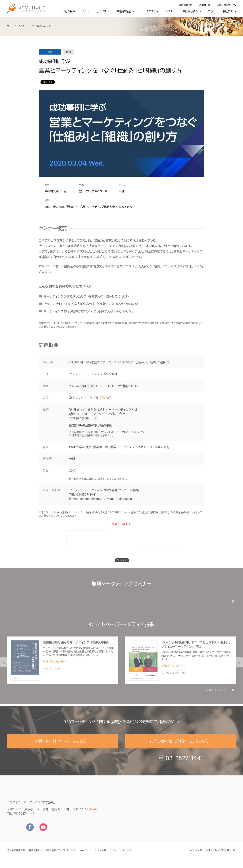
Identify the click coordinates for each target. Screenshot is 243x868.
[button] (85, 13)
